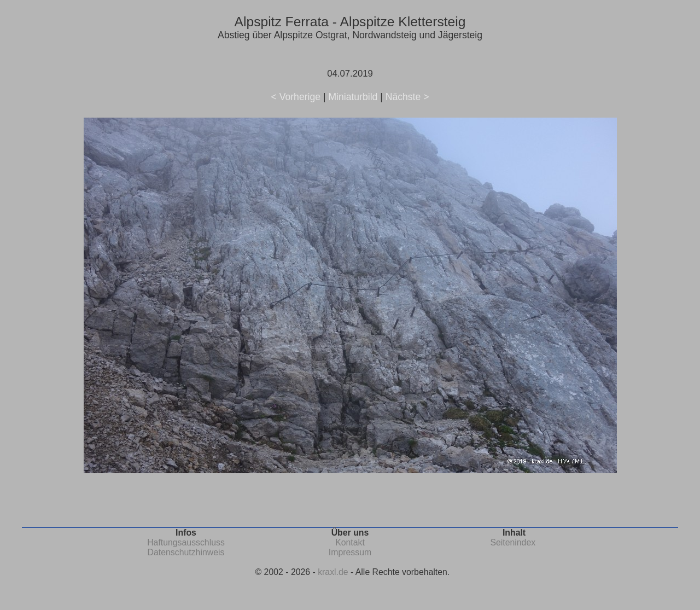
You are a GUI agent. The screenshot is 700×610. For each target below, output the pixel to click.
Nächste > (407, 97)
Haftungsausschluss (186, 542)
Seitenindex (513, 542)
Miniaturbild (353, 97)
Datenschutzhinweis (186, 552)
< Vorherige (296, 97)
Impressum (350, 552)
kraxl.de (333, 572)
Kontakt (350, 542)
